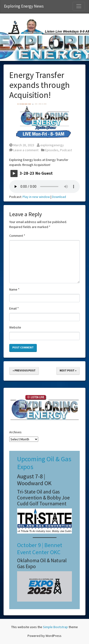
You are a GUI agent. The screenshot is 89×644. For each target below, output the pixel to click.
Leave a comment (24, 150)
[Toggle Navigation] (79, 6)
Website (15, 327)
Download (59, 197)
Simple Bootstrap (55, 627)
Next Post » (68, 370)
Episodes (52, 150)
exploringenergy (50, 145)
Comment (17, 236)
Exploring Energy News (24, 6)
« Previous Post (24, 370)
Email (14, 308)
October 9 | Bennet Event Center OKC (40, 548)
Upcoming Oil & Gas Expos (44, 463)
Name (14, 289)
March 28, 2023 (22, 145)
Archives (15, 432)
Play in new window (36, 197)
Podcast (66, 150)
